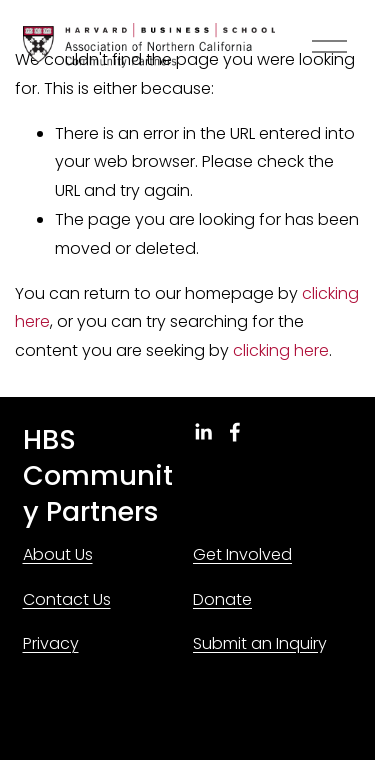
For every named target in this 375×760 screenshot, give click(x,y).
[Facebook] (235, 432)
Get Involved (242, 554)
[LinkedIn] (203, 432)
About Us (58, 554)
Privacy (51, 643)
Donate (222, 599)
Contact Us (67, 599)
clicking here (281, 350)
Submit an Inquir (255, 643)
